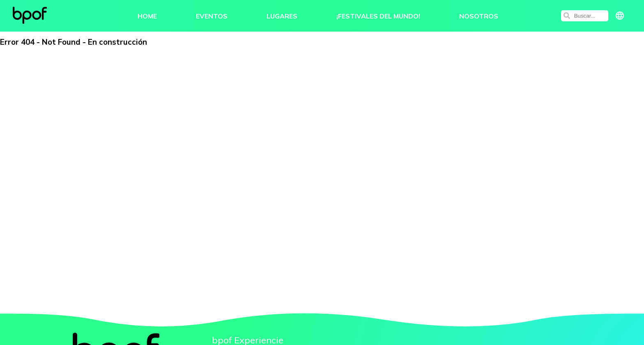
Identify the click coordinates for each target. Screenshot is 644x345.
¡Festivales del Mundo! (378, 18)
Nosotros (479, 18)
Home (147, 18)
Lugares (282, 18)
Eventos (212, 18)
